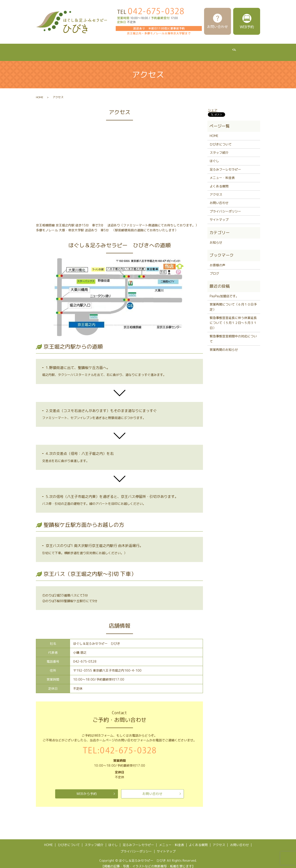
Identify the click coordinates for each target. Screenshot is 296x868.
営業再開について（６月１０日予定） (233, 303)
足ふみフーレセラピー (149, 50)
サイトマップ (219, 215)
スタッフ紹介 (96, 50)
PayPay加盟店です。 (224, 292)
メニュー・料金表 (187, 50)
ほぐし (120, 50)
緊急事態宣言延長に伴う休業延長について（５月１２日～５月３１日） (233, 319)
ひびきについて (66, 50)
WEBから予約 (87, 789)
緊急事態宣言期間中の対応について (233, 334)
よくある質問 (218, 50)
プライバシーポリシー (225, 207)
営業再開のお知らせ (224, 345)
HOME (41, 50)
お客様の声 (218, 261)
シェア (213, 106)
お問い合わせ (152, 789)
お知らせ (216, 238)
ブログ (214, 269)
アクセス (244, 50)
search (262, 50)
